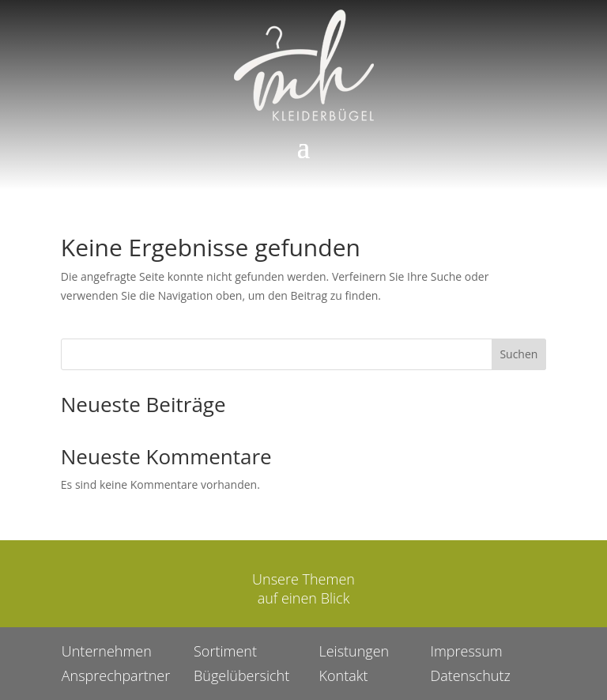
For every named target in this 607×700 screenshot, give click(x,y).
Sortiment (234, 647)
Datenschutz (451, 669)
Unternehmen (129, 647)
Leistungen (348, 647)
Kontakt (339, 669)
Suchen (518, 354)
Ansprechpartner (137, 669)
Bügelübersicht (249, 669)
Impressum (448, 647)
